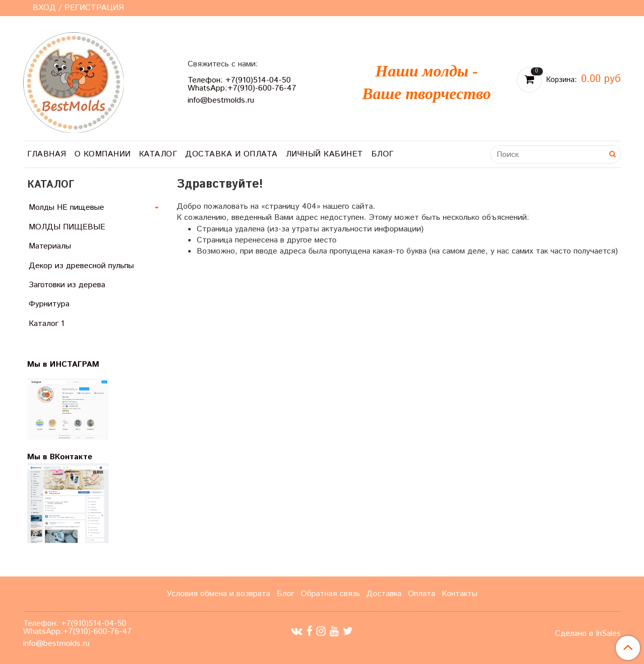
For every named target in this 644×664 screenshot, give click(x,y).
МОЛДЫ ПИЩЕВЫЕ (67, 227)
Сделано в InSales (588, 634)
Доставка (384, 594)
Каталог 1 (47, 324)
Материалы (50, 246)
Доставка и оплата (231, 154)
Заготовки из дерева (67, 285)
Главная (47, 154)
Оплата (422, 594)
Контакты (460, 594)
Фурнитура (49, 304)
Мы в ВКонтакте (60, 457)
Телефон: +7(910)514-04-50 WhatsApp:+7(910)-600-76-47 (242, 84)
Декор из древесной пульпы (81, 266)
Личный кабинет (325, 154)
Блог (383, 154)
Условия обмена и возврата (218, 594)
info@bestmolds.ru (221, 100)
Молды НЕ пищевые (66, 207)
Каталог (158, 154)
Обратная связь (331, 594)
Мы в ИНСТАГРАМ (69, 364)
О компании (103, 154)
